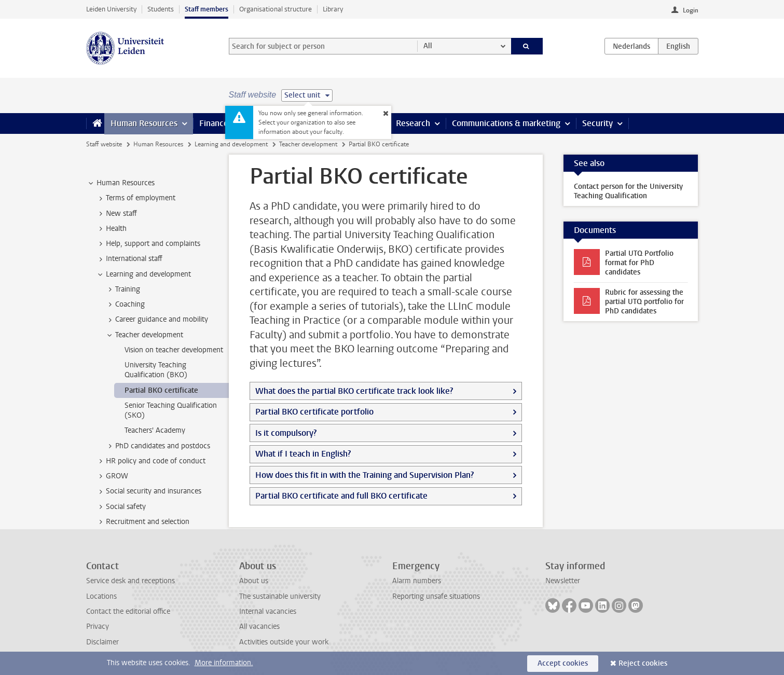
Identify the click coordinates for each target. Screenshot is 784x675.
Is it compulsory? (286, 433)
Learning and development (231, 144)
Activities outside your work (284, 642)
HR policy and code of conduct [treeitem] (151, 461)
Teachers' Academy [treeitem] (155, 430)
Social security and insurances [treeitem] (149, 491)
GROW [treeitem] (112, 476)
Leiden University (111, 9)
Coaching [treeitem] (125, 305)
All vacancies (259, 626)
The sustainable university (280, 596)
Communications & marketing (506, 123)
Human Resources (144, 123)
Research (413, 123)
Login (691, 10)
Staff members (207, 9)
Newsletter (563, 581)
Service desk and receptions (130, 581)
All (428, 46)
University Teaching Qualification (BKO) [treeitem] (156, 370)
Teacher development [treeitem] (144, 335)
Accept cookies (563, 663)
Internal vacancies (268, 611)
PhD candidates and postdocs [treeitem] (158, 446)
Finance (214, 123)
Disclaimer (102, 642)
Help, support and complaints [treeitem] (148, 244)
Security (597, 123)
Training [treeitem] (123, 290)
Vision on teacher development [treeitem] (174, 350)
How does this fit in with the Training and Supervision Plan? (365, 475)
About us (254, 581)
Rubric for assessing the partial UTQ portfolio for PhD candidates (644, 302)
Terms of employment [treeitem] (136, 198)
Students (161, 9)
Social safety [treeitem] (121, 507)
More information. (224, 663)
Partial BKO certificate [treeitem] (161, 390)
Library (333, 9)
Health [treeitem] (111, 229)
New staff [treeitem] (116, 214)
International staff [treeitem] (129, 259)
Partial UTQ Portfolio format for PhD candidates (639, 263)
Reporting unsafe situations (436, 596)
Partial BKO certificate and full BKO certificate (341, 496)
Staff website (104, 144)
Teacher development (308, 144)
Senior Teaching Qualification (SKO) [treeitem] (171, 410)
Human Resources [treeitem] (121, 183)
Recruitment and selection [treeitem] (143, 522)
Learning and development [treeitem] (143, 274)
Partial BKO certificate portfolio (314, 412)
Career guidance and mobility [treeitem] (157, 320)
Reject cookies (643, 663)
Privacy (98, 626)
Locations (101, 596)
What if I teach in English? (303, 454)
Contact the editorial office (128, 611)
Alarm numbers (417, 581)
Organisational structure (276, 9)
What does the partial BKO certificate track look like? (354, 391)
